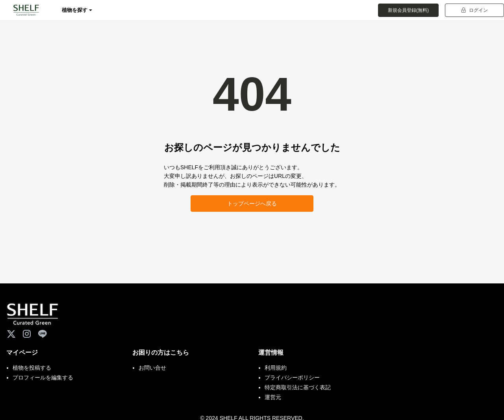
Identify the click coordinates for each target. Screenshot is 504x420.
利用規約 (276, 368)
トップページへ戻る (252, 204)
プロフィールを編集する (43, 377)
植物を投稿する (32, 368)
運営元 (273, 397)
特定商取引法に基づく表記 (298, 387)
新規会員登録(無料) (408, 10)
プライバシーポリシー (292, 377)
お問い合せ (152, 368)
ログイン (475, 10)
